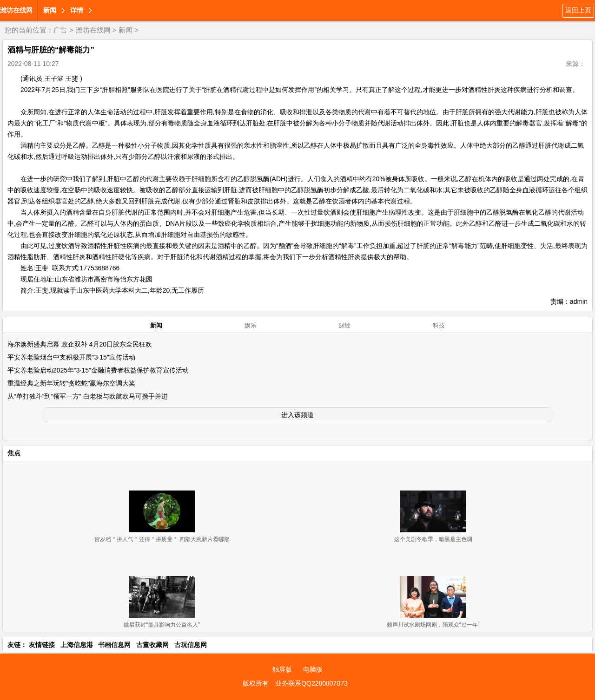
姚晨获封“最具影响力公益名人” (162, 625)
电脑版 (313, 669)
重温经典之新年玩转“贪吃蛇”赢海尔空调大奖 (71, 383)
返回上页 (578, 10)
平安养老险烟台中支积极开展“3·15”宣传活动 (71, 357)
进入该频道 (297, 415)
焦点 (14, 453)
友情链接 (42, 645)
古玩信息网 (191, 645)
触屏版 (282, 669)
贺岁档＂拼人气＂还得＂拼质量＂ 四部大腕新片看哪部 (162, 539)
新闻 (50, 10)
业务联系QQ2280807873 (311, 683)
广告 (60, 30)
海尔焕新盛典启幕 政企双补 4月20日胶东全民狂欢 (80, 344)
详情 (77, 10)
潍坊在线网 (16, 10)
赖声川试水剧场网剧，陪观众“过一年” (433, 625)
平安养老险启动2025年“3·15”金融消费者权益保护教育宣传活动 (98, 370)
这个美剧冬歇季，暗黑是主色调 (433, 539)
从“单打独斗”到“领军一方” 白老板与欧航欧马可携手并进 (88, 396)
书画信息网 (114, 645)
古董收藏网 (152, 645)
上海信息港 (77, 645)
